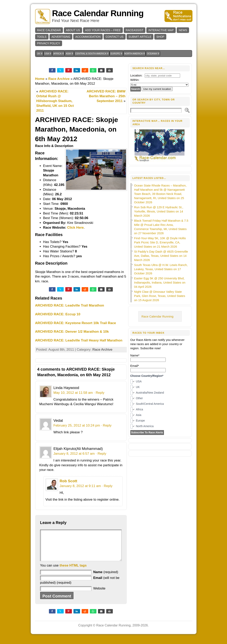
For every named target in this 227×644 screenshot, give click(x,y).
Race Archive (59, 79)
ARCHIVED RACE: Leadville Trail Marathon (70, 305)
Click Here (75, 228)
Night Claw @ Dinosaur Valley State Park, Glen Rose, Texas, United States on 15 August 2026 (160, 296)
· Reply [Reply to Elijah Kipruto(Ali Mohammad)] (101, 454)
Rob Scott (68, 481)
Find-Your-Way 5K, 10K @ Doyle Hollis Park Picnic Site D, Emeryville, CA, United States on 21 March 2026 (160, 242)
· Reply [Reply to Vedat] (106, 425)
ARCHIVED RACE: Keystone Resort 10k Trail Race (76, 323)
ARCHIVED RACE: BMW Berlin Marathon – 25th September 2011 (106, 96)
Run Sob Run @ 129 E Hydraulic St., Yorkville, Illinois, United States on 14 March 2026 (159, 211)
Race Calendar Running (98, 13)
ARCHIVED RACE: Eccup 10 (58, 314)
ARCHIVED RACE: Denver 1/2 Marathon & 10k (72, 332)
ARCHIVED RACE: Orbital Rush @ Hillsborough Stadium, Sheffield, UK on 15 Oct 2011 (55, 101)
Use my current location (157, 89)
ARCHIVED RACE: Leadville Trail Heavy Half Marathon (79, 340)
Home (40, 79)
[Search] (156, 110)
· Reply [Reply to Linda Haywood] (99, 393)
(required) (106, 578)
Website (99, 594)
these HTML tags (73, 571)
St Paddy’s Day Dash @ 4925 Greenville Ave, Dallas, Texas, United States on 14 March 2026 (161, 256)
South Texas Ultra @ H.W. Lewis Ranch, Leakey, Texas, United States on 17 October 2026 (161, 269)
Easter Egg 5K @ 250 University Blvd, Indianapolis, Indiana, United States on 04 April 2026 (160, 282)
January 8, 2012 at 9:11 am (80, 486)
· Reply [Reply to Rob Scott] (107, 486)
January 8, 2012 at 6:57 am (74, 454)
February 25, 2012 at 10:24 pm (77, 425)
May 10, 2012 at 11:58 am (73, 393)
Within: (135, 80)
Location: (136, 75)
